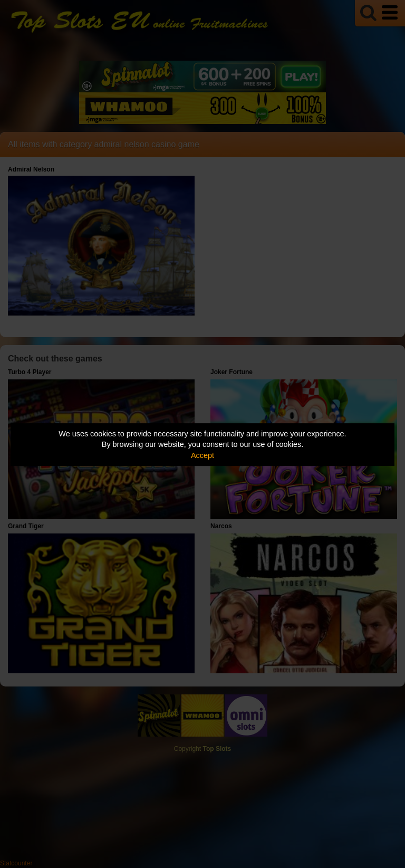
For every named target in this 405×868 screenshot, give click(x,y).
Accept (202, 455)
